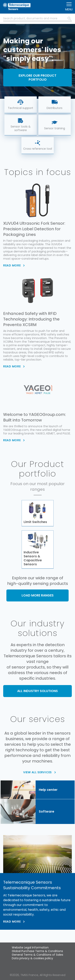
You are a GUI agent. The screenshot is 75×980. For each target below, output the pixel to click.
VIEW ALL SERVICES (37, 772)
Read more (12, 922)
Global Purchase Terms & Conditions (37, 951)
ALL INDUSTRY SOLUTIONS (37, 691)
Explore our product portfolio (37, 78)
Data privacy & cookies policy (32, 958)
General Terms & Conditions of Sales (37, 955)
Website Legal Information (30, 947)
